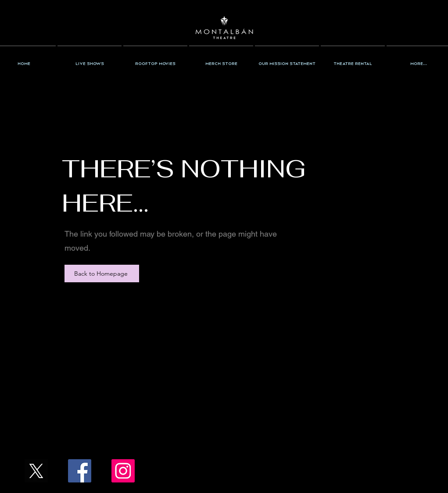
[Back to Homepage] (102, 273)
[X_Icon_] (36, 471)
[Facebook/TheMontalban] (80, 471)
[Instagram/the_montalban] (123, 471)
